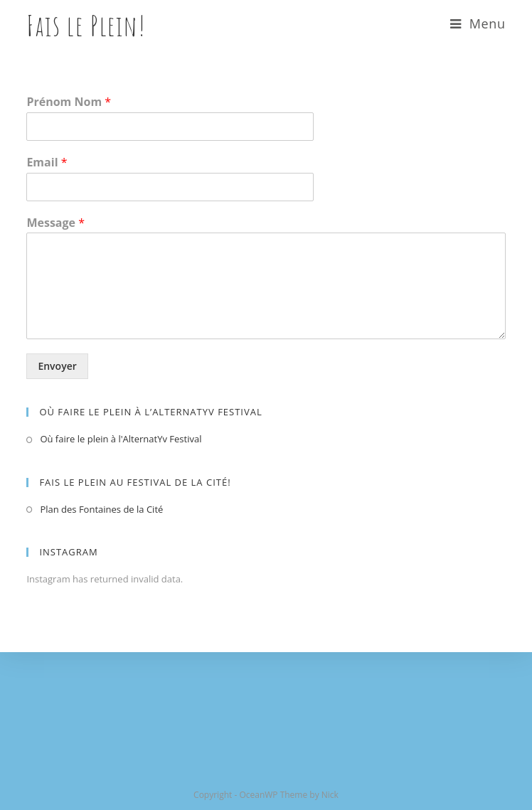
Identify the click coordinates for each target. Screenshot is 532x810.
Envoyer (57, 366)
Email (47, 162)
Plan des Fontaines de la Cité (101, 509)
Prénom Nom (69, 102)
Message (55, 223)
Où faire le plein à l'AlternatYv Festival (121, 439)
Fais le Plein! (86, 25)
